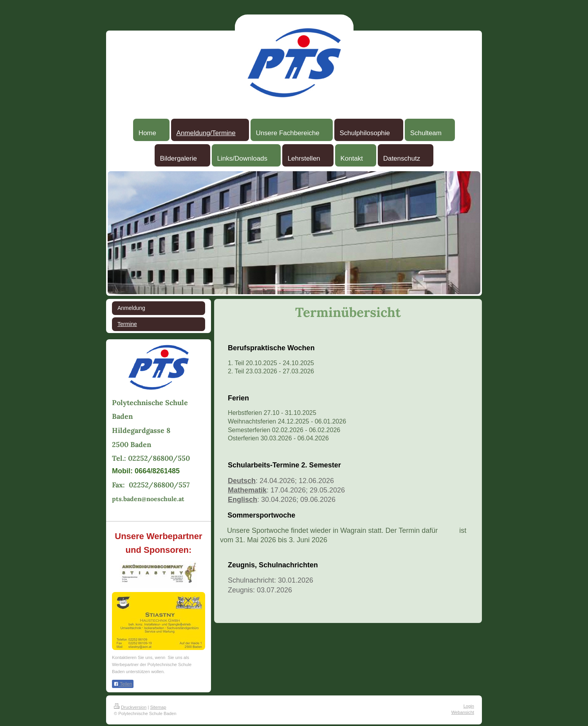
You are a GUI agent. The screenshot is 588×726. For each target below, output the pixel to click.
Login (469, 706)
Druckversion (130, 707)
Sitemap (158, 707)
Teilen (123, 684)
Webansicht (463, 712)
